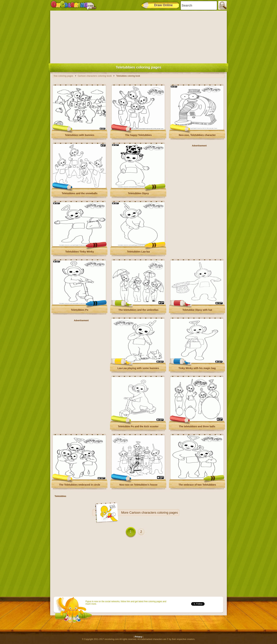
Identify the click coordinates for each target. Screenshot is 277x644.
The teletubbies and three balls (197, 426)
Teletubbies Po (80, 310)
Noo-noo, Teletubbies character (197, 135)
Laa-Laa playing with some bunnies (138, 368)
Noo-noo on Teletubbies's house (138, 485)
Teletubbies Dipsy (138, 193)
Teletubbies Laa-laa (138, 252)
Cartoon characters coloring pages (154, 513)
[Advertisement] (138, 36)
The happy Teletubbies (138, 135)
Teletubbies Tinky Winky (80, 252)
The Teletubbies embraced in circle (79, 485)
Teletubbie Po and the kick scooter (138, 426)
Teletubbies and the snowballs (80, 193)
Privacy (139, 637)
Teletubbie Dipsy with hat (197, 310)
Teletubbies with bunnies (79, 135)
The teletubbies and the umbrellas (138, 310)
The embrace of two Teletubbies (197, 485)
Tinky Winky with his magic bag (197, 368)
